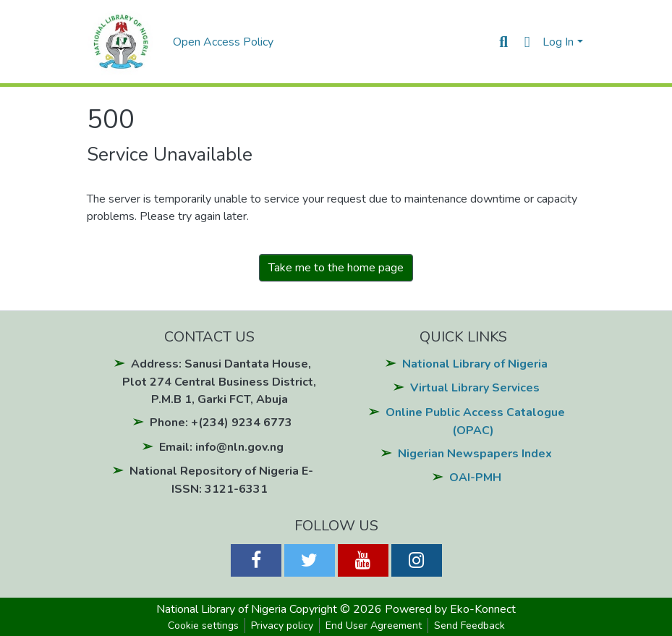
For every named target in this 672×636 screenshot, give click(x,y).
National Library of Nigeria (475, 364)
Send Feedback (469, 626)
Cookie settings (203, 626)
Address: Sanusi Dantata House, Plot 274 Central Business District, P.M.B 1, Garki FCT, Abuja (219, 382)
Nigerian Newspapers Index (475, 454)
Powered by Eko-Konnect (450, 609)
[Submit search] (504, 42)
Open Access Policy (223, 42)
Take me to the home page (336, 268)
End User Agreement (374, 626)
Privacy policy (282, 626)
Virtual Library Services (475, 388)
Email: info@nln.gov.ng (221, 447)
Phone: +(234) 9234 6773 (221, 423)
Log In (558, 42)
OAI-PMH (475, 478)
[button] (527, 42)
